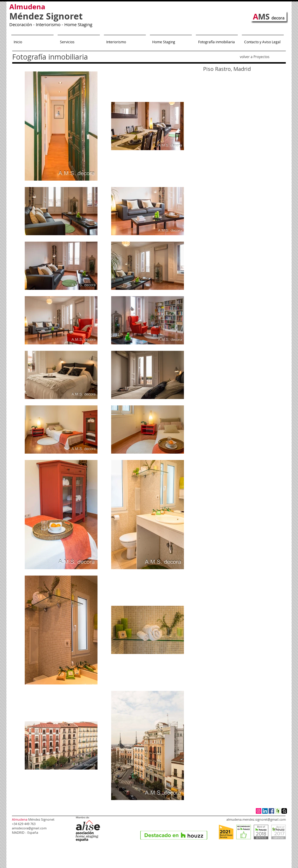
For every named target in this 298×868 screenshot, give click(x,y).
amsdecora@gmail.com (29, 828)
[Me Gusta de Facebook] (195, 828)
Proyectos (261, 57)
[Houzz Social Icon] (278, 811)
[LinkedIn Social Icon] (265, 811)
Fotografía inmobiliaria (50, 57)
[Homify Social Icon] (284, 811)
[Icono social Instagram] (259, 811)
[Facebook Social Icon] (271, 811)
